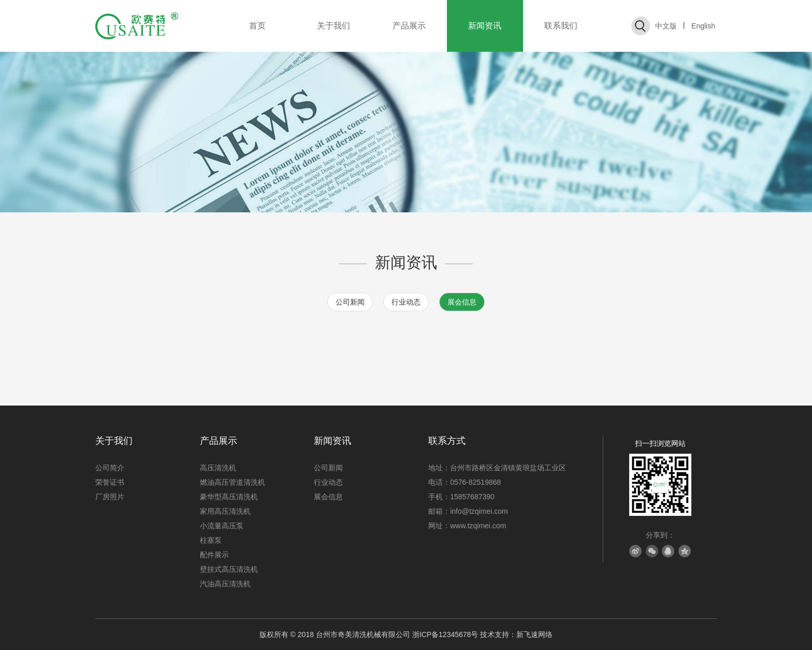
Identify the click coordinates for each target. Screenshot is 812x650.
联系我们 (561, 26)
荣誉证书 (110, 482)
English (703, 26)
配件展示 (214, 555)
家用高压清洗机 (225, 511)
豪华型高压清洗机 (229, 497)
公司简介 (110, 468)
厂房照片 (110, 497)
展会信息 (462, 302)
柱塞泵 (211, 540)
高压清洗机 (218, 468)
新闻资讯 (485, 26)
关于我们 (334, 26)
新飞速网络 (534, 634)
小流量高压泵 (222, 526)
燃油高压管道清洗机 (233, 482)
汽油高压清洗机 (225, 584)
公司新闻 (350, 302)
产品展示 (409, 26)
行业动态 (406, 302)
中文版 (666, 26)
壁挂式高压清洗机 (229, 569)
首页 (257, 26)
